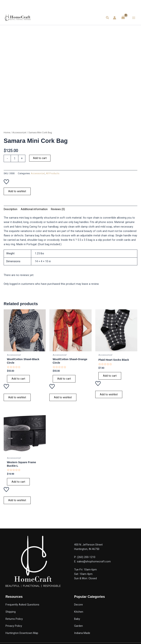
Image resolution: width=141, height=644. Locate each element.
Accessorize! (19, 132)
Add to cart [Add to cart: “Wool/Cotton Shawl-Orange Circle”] (64, 379)
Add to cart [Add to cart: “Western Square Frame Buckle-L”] (18, 482)
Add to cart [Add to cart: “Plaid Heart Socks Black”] (110, 376)
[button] (108, 18)
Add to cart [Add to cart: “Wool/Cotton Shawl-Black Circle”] (18, 379)
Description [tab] (10, 209)
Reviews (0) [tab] (58, 209)
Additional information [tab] (34, 209)
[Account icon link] (115, 18)
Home (7, 132)
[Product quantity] (15, 158)
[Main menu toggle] (134, 18)
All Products (53, 173)
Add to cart (40, 158)
